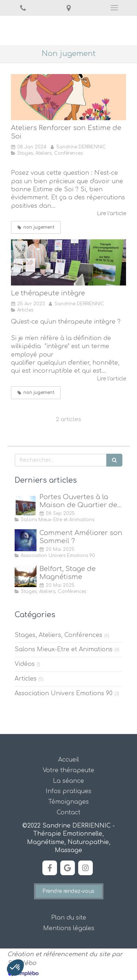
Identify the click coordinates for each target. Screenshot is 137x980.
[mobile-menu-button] (114, 8)
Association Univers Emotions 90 (64, 693)
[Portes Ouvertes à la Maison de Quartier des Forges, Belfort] (26, 504)
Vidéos (25, 664)
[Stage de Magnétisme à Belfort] (26, 576)
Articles (26, 679)
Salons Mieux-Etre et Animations (64, 649)
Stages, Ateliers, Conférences (58, 635)
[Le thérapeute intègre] (68, 262)
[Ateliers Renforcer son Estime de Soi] (68, 97)
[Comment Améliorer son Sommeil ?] (26, 540)
